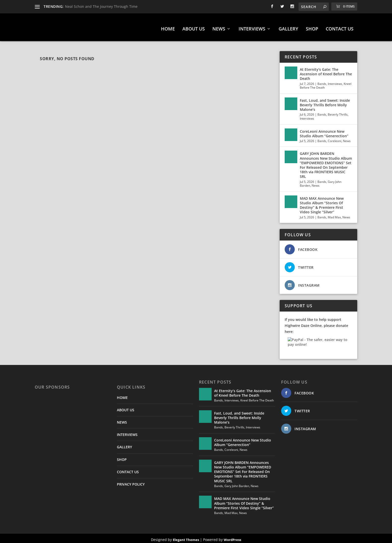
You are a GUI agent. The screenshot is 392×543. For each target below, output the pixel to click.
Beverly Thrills (338, 112)
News (347, 138)
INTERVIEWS (252, 27)
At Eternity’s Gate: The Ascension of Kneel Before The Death (326, 71)
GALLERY (288, 27)
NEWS (219, 27)
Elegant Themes (186, 537)
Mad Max (334, 215)
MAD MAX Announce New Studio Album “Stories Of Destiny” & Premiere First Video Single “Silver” (322, 203)
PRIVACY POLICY (131, 482)
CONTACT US (340, 27)
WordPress (232, 537)
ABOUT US (194, 27)
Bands (322, 81)
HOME (168, 27)
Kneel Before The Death (257, 398)
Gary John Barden (237, 483)
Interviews (335, 81)
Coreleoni (335, 138)
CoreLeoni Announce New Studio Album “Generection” (324, 131)
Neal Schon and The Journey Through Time (101, 6)
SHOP (312, 27)
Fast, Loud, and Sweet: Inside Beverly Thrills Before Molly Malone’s (325, 102)
